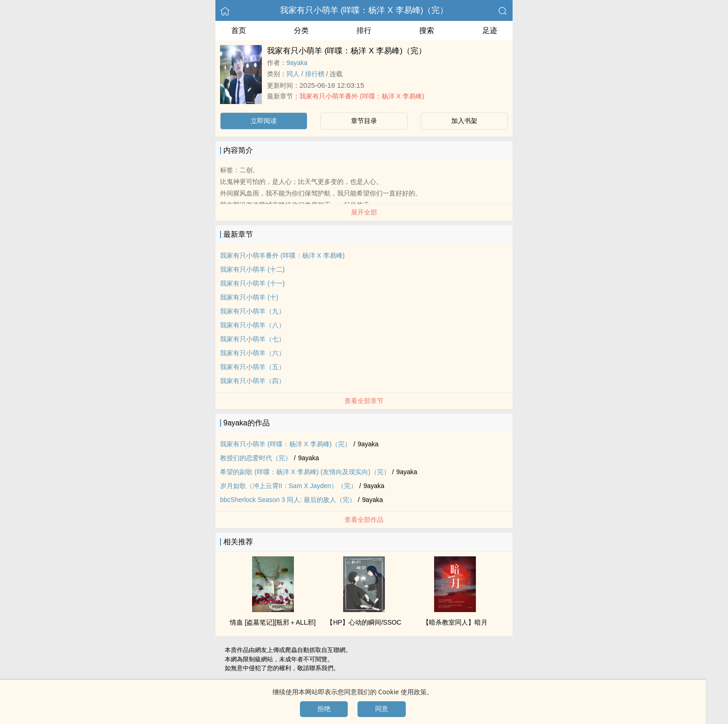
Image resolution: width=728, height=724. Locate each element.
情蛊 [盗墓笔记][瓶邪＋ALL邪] (273, 622)
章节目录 (364, 121)
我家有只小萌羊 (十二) (252, 269)
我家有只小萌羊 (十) (249, 297)
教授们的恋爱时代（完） (256, 458)
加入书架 (464, 121)
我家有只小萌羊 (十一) (252, 283)
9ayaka (297, 63)
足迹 (490, 30)
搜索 (427, 30)
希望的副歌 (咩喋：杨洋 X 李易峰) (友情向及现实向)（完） (305, 472)
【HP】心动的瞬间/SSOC (364, 622)
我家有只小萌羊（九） (253, 311)
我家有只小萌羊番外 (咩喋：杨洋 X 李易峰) (362, 96)
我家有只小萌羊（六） (253, 353)
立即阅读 (264, 121)
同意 (382, 709)
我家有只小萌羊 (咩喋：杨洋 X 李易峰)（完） (364, 10)
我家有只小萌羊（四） (253, 381)
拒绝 (324, 709)
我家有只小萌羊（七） (253, 339)
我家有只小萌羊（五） (253, 367)
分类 (301, 30)
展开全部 (364, 212)
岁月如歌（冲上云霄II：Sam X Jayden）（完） (289, 486)
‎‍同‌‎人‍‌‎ (293, 74)
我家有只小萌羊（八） (253, 325)
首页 (239, 30)
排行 (364, 30)
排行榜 (315, 74)
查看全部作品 (364, 520)
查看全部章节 (364, 401)
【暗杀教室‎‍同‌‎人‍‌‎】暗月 (455, 622)
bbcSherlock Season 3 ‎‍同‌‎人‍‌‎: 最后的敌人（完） (288, 500)
